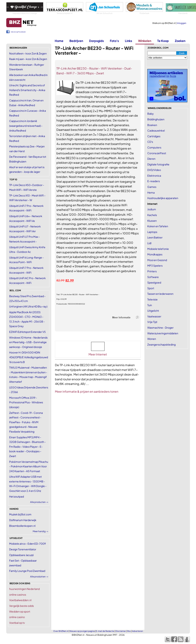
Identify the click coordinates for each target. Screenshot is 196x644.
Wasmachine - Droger (160, 328)
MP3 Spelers (155, 266)
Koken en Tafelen (158, 226)
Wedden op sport (20, 611)
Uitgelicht (153, 311)
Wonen (152, 339)
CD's (150, 142)
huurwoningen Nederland (24, 589)
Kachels (152, 215)
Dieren (151, 159)
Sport (151, 288)
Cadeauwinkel (156, 130)
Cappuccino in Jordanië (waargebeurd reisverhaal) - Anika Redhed (26, 126)
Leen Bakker (155, 237)
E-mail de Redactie (105, 631)
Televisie (152, 299)
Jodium (152, 209)
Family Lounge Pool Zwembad (27, 571)
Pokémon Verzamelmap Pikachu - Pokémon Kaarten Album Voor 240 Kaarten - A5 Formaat (29, 466)
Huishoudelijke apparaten (163, 198)
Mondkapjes (155, 254)
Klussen (152, 221)
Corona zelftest (157, 153)
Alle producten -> (39, 502)
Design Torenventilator (23, 549)
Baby (151, 114)
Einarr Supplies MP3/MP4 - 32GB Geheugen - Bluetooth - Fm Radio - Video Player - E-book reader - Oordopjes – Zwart (27, 447)
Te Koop (163, 41)
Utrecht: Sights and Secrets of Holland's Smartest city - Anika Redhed (27, 90)
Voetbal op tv (17, 623)
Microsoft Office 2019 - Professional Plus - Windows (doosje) (26, 402)
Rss (129, 631)
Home (59, 41)
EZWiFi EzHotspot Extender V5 (27, 332)
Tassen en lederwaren (160, 294)
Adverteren (137, 631)
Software (153, 277)
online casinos (18, 595)
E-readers (154, 181)
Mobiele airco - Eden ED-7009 (27, 544)
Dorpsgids (96, 41)
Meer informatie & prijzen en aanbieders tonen (87, 391)
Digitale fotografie (158, 164)
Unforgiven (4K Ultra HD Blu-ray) (28, 306)
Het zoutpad (17, 496)
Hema (151, 192)
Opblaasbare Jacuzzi (21, 555)
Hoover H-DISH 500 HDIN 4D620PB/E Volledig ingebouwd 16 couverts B (29, 357)
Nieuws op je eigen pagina (82, 631)
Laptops (152, 232)
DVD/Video (154, 170)
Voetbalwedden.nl (20, 600)
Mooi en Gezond (157, 260)
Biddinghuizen (156, 119)
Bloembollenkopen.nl (22, 526)
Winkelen (145, 41)
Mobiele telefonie (158, 249)
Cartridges (154, 136)
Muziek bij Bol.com (20, 514)
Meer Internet (98, 354)
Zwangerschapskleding (161, 344)
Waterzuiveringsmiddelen (163, 333)
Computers (154, 147)
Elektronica (154, 176)
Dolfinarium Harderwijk (23, 520)
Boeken (152, 125)
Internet (152, 204)
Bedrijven (76, 41)
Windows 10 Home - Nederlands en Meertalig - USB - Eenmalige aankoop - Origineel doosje (28, 342)
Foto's (114, 41)
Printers (152, 271)
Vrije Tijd (152, 322)
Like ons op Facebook (18, 32)
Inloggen (182, 23)
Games (152, 187)
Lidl (149, 243)
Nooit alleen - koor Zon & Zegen (28, 53)
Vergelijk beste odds (21, 606)
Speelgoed (154, 282)
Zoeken (180, 41)
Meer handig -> (41, 531)
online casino (17, 617)
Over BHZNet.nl (61, 631)
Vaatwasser (154, 316)
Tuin (150, 305)
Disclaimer (121, 631)
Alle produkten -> (39, 577)
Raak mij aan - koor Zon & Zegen (28, 59)
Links (128, 41)
